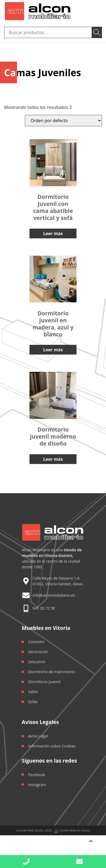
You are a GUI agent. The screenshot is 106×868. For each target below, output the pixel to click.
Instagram (37, 785)
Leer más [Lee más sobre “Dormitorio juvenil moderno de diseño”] (53, 459)
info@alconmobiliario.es (54, 595)
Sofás (33, 702)
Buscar (97, 32)
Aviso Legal (38, 736)
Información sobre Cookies (52, 746)
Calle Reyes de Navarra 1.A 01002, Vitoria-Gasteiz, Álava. (58, 581)
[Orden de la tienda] (63, 121)
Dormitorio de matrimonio (52, 672)
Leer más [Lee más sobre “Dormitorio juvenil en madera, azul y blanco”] (53, 350)
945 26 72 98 (44, 608)
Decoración (38, 652)
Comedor (36, 642)
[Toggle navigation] (95, 11)
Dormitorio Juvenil (44, 682)
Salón (33, 692)
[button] (79, 862)
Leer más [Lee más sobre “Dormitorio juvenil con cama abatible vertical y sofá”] (53, 233)
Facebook (37, 775)
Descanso (37, 662)
